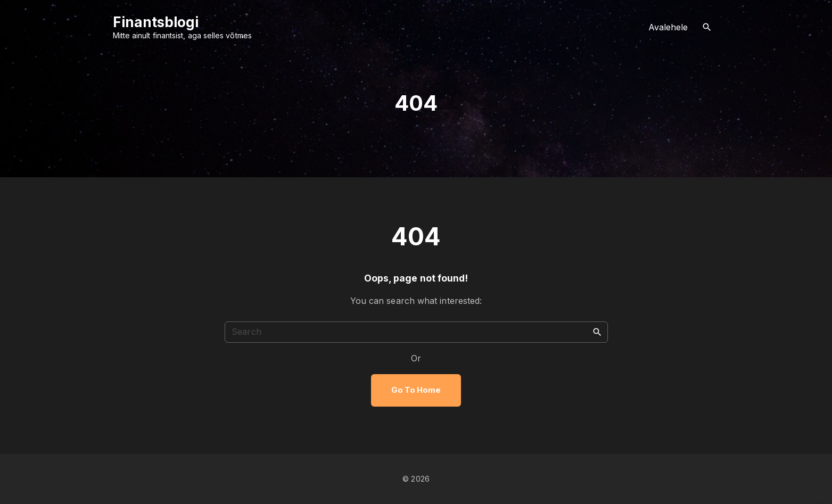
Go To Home (416, 390)
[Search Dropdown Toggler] (707, 27)
